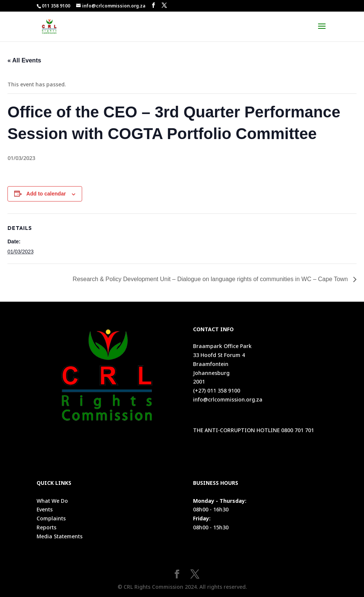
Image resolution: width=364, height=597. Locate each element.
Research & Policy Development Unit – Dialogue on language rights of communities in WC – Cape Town (211, 279)
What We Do (52, 501)
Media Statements (60, 536)
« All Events (24, 60)
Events (45, 509)
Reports (46, 527)
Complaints (51, 518)
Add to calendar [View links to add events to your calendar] (46, 194)
